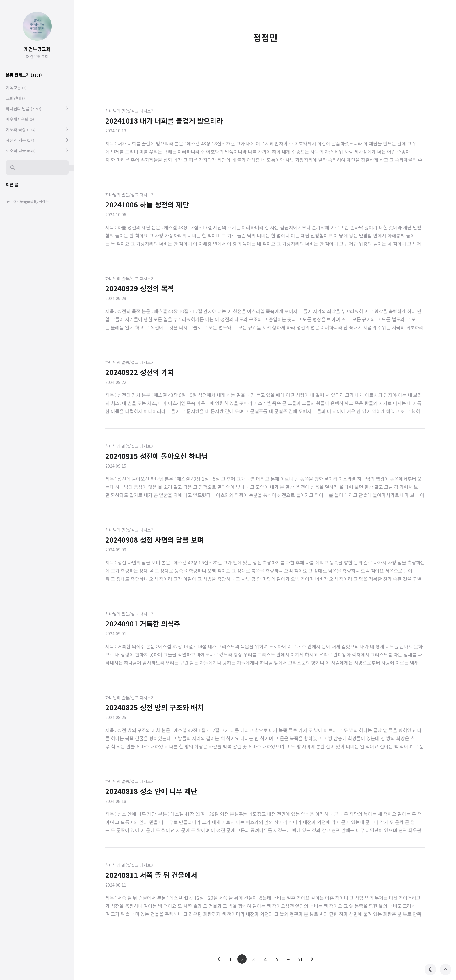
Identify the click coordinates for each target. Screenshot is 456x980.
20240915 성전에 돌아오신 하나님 (157, 456)
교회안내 (16, 98)
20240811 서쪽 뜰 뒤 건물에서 (151, 875)
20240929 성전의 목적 (140, 288)
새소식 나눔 (21, 150)
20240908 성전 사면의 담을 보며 (154, 540)
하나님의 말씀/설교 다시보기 (130, 111)
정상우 (44, 201)
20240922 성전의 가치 (140, 372)
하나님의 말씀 (24, 109)
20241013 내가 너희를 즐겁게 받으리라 (164, 121)
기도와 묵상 (21, 129)
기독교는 (16, 88)
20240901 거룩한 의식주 (143, 623)
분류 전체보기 (24, 75)
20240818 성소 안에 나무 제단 (151, 791)
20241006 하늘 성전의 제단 (147, 204)
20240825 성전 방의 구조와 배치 (154, 707)
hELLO (11, 201)
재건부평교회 (37, 49)
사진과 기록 (21, 140)
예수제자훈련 (20, 119)
